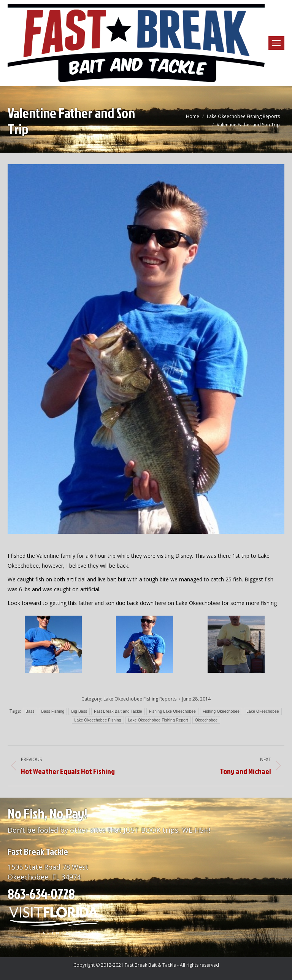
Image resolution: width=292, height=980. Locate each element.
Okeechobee (206, 720)
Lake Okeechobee (263, 711)
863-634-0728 (41, 894)
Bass (30, 711)
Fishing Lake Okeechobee (172, 711)
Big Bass (79, 711)
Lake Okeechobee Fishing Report (158, 720)
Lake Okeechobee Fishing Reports (140, 699)
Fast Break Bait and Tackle (118, 711)
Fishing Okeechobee (221, 711)
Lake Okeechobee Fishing (98, 720)
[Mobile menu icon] (276, 43)
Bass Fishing (53, 711)
